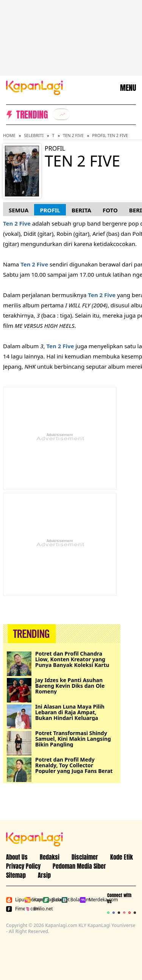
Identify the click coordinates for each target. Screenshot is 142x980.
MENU (128, 88)
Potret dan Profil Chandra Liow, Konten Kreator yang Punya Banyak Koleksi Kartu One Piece (72, 659)
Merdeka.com (87, 900)
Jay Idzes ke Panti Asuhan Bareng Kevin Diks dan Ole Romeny (70, 686)
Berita (81, 210)
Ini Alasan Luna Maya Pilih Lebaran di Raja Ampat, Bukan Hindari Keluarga (70, 712)
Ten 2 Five (73, 135)
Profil (50, 210)
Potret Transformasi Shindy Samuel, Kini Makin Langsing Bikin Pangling (73, 739)
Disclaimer (85, 857)
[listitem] (61, 114)
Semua (19, 210)
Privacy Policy (23, 866)
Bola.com (69, 900)
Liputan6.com (14, 900)
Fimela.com (14, 909)
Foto (110, 210)
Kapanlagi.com (32, 900)
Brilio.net (32, 909)
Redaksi (50, 857)
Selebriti (34, 135)
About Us (17, 857)
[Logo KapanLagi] (34, 87)
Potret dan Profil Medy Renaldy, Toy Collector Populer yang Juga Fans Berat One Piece (74, 765)
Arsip (44, 875)
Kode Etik (122, 857)
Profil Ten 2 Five (110, 135)
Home (9, 135)
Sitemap (16, 875)
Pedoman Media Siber (79, 866)
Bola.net (51, 900)
